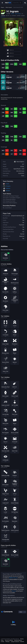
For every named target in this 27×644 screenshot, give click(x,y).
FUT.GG (2, 642)
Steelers (8, 191)
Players (2, 7)
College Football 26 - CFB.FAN (17, 642)
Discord (14, 591)
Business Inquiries (18, 640)
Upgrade (23, 16)
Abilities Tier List (13, 578)
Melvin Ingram (9, 7)
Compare (19, 16)
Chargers (8, 186)
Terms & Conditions (9, 640)
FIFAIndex (7, 642)
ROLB (12, 14)
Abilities (7, 16)
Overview (3, 16)
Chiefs (7, 184)
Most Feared (18, 14)
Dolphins (8, 188)
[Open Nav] (2, 3)
